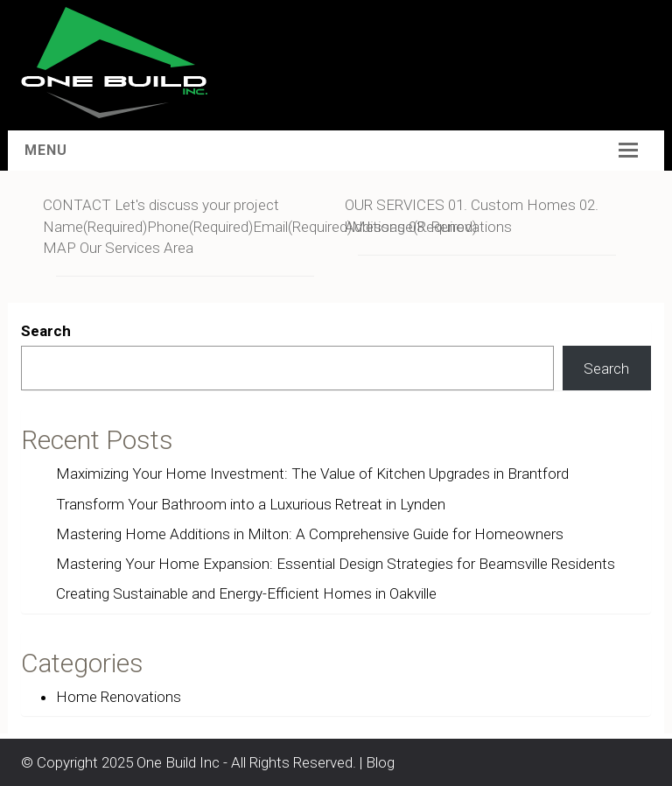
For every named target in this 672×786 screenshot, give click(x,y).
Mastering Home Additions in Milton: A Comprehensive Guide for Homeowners (310, 534)
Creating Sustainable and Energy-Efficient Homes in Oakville (246, 593)
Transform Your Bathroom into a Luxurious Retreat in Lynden (251, 504)
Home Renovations (119, 697)
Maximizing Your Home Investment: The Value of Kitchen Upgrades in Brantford (312, 474)
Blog (380, 762)
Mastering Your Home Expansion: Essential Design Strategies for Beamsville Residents (336, 564)
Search (46, 331)
